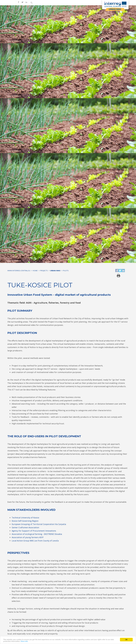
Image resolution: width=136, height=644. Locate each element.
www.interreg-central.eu (19, 271)
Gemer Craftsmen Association (25, 527)
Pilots (66, 271)
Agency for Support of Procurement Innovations (34, 531)
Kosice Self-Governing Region (25, 521)
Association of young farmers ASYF (28, 537)
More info (24, 642)
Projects (44, 271)
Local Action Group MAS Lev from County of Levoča (35, 541)
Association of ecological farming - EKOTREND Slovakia (37, 534)
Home (35, 271)
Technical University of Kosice (26, 518)
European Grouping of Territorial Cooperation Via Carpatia (39, 524)
